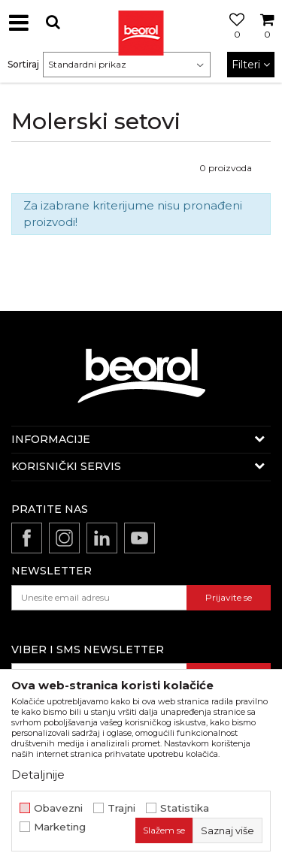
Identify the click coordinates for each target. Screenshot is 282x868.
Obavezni (58, 808)
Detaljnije (38, 775)
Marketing (60, 827)
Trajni (121, 808)
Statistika (185, 808)
